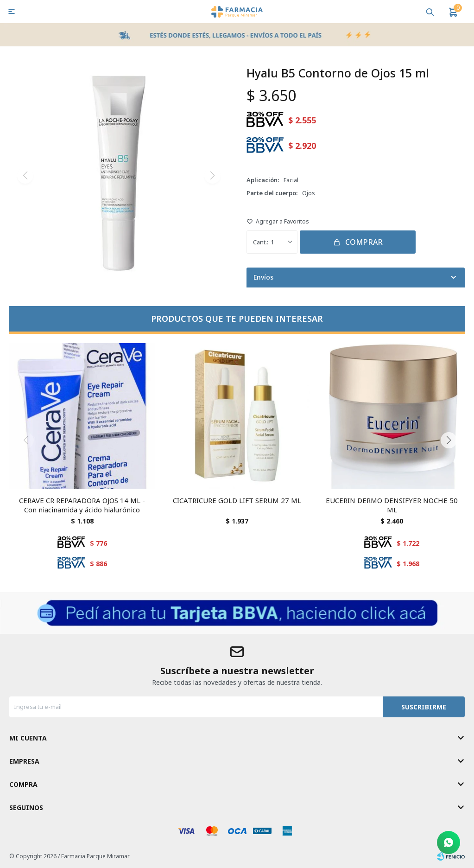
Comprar (364, 242)
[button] (449, 440)
